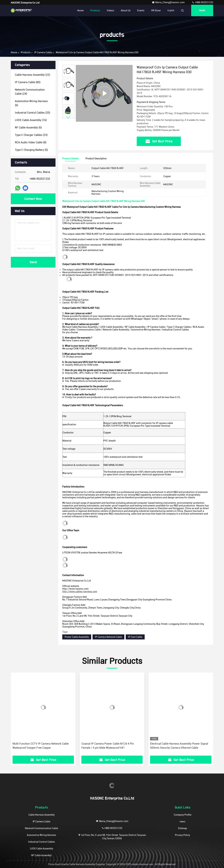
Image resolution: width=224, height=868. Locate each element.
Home (80, 10)
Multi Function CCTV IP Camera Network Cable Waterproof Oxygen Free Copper (41, 746)
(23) (31, 135)
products (26, 52)
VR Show (156, 10)
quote (202, 10)
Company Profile (183, 815)
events (141, 10)
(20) (32, 113)
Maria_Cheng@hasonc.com (169, 2)
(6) (31, 103)
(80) (28, 82)
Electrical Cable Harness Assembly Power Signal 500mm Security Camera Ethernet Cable (179, 746)
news (182, 822)
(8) (31, 142)
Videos (110, 10)
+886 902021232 (203, 2)
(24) (30, 92)
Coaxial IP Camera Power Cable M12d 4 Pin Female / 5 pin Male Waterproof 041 (108, 746)
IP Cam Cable (135, 637)
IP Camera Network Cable (108, 637)
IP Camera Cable (43, 52)
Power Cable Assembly (77, 637)
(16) (31, 120)
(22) (32, 75)
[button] (68, 117)
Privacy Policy (182, 835)
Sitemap (182, 828)
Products (95, 10)
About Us (126, 10)
